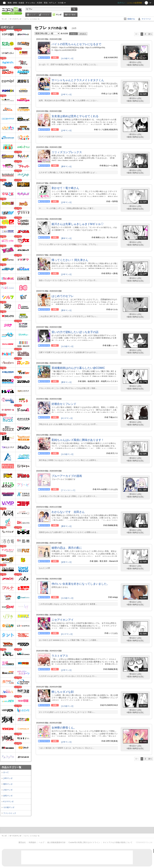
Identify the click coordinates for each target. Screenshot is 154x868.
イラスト (46, 15)
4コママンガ (8, 802)
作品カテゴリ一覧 (12, 767)
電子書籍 (72, 15)
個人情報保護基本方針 (56, 842)
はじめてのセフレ (63, 296)
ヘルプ (42, 842)
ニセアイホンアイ (63, 620)
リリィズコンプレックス (67, 152)
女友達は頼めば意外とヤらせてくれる (75, 116)
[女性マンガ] (66, 562)
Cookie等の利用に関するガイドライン (84, 842)
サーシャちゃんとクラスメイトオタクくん (78, 80)
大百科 (39, 3)
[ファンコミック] (68, 490)
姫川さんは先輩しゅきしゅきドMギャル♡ (78, 224)
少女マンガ (8, 790)
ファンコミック (10, 813)
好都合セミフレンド (64, 404)
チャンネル (30, 3)
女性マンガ (8, 796)
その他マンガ (9, 807)
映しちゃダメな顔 (63, 692)
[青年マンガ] (66, 166)
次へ (150, 34)
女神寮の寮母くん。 (64, 728)
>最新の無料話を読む (135, 65)
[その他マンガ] (67, 58)
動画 (10, 3)
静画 (15, 3)
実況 (46, 3)
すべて (6, 772)
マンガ (59, 15)
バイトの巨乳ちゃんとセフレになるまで (76, 44)
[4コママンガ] (67, 418)
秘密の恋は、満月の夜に (67, 548)
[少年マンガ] (66, 94)
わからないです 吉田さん (68, 512)
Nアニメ (53, 3)
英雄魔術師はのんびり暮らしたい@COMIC (78, 368)
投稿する (131, 19)
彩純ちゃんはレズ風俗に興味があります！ (78, 440)
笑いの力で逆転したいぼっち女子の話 (75, 332)
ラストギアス (60, 656)
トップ (33, 15)
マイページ (146, 19)
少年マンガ (8, 778)
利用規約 (32, 842)
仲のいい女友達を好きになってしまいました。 (81, 584)
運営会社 (22, 842)
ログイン (121, 3)
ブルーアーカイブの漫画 (67, 476)
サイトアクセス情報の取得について (118, 842)
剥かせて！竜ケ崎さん (65, 188)
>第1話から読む (135, 62)
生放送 (21, 3)
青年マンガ (8, 784)
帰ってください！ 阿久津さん (70, 260)
